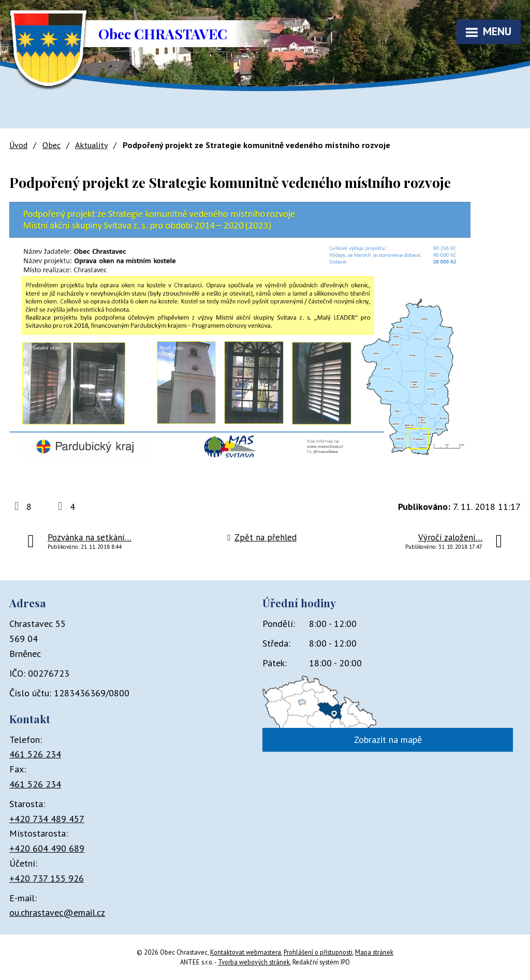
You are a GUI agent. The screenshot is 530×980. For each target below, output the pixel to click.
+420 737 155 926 (47, 878)
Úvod (18, 145)
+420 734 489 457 (47, 819)
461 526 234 (35, 754)
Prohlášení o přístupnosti (318, 952)
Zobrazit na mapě (388, 740)
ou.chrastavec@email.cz (57, 912)
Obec (51, 145)
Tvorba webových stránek (254, 962)
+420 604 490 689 (47, 848)
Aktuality (91, 145)
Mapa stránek (374, 952)
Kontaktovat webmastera (246, 952)
